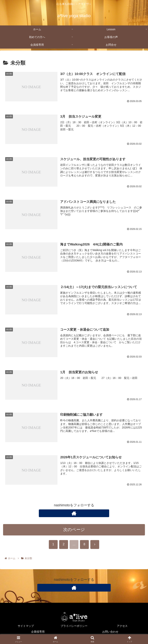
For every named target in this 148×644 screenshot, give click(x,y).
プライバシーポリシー (74, 626)
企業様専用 (38, 632)
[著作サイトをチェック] (74, 514)
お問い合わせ (110, 632)
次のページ (74, 530)
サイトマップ (26, 626)
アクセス (122, 626)
